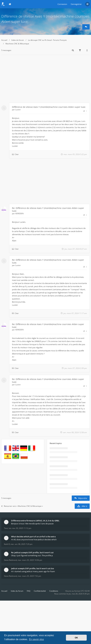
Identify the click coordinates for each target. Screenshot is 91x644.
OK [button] (76, 638)
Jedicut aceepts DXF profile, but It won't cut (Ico (33, 568)
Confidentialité (40, 591)
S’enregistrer (76, 4)
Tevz (6, 528)
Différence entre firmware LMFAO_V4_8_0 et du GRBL (35, 521)
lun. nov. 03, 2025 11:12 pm (20, 528)
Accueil (4, 40)
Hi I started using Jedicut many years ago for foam (33, 571)
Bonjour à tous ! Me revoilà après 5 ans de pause (32, 524)
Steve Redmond (10, 560)
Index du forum (18, 40)
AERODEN (19, 214)
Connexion (62, 4)
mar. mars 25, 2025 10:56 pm (30, 560)
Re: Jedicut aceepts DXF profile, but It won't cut (32, 552)
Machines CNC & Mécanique (17, 44)
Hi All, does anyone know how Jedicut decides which (34, 539)
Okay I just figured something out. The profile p (32, 555)
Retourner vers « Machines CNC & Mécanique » (22, 506)
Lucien (18, 110)
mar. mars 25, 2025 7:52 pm (29, 576)
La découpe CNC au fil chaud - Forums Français (47, 40)
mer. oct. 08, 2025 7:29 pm (21, 544)
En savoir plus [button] (37, 639)
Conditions (54, 591)
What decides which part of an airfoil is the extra (33, 537)
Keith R (7, 544)
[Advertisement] (45, 81)
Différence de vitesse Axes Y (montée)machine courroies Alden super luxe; (49, 107)
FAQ (29, 591)
